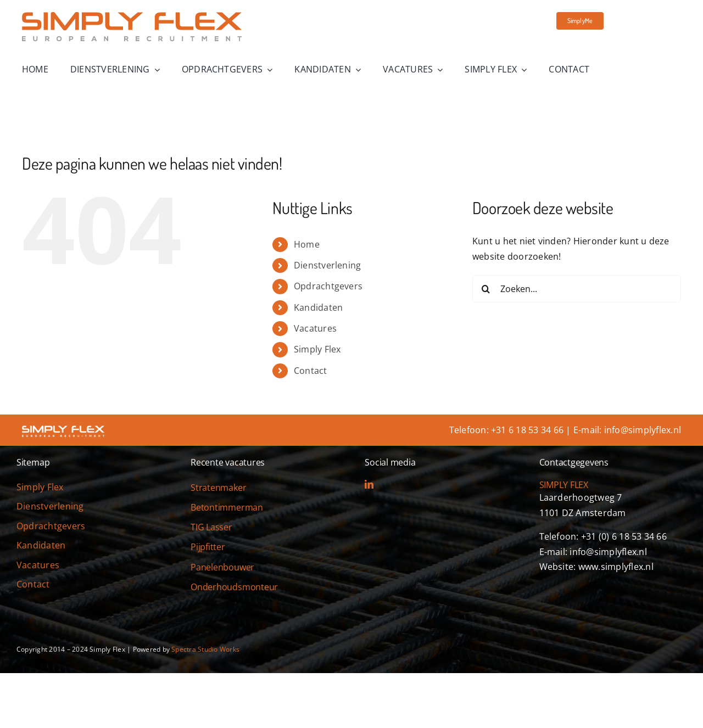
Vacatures (315, 328)
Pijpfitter (208, 547)
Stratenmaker (218, 488)
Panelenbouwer (222, 567)
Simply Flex (317, 349)
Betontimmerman (227, 507)
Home (307, 244)
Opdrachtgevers (328, 286)
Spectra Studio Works (205, 649)
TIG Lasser (211, 527)
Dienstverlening (328, 265)
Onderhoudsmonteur (234, 587)
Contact (311, 371)
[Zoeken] (486, 289)
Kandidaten (318, 307)
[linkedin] (369, 484)
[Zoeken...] (577, 289)
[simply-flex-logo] (132, 16)
